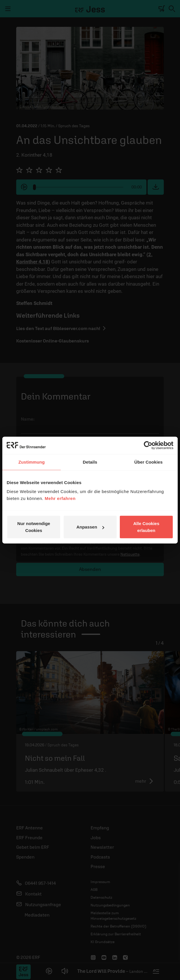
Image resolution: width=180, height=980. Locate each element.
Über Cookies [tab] (148, 462)
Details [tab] (90, 462)
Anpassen (90, 527)
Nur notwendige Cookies (34, 527)
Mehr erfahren (60, 498)
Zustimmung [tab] (32, 462)
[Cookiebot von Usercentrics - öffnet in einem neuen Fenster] (148, 445)
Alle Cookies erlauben (146, 527)
